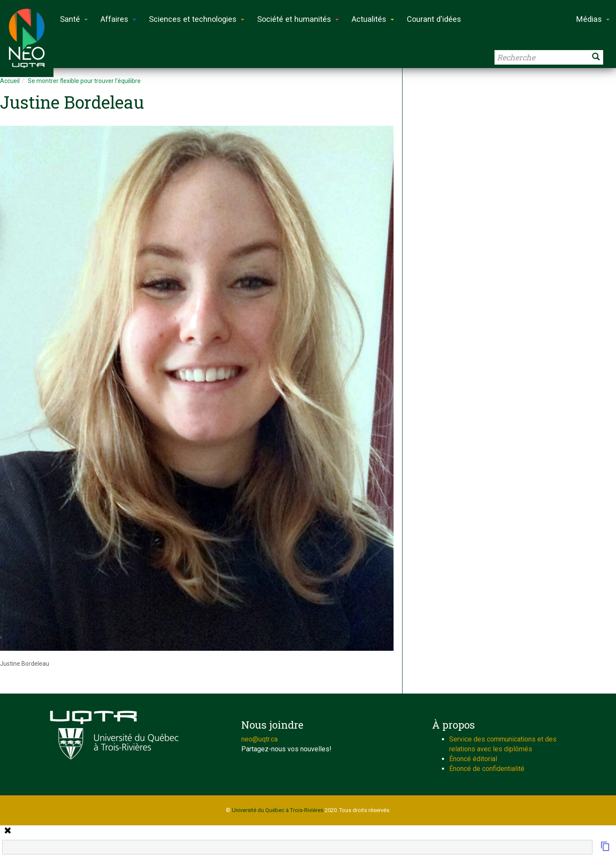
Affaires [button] (118, 19)
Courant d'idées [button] (434, 19)
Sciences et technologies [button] (197, 19)
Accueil (10, 81)
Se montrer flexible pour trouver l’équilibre (84, 81)
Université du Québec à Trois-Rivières (278, 810)
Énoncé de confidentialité (487, 769)
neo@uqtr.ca (259, 739)
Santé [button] (74, 19)
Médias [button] (593, 19)
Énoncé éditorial (473, 759)
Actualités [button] (373, 19)
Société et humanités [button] (298, 19)
